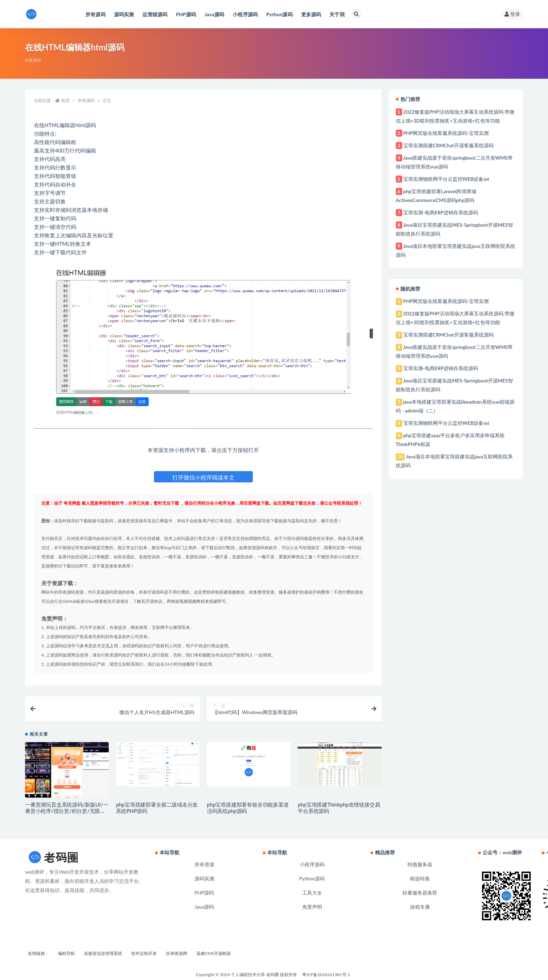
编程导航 (66, 953)
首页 (65, 100)
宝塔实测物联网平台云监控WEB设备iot (446, 179)
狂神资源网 (177, 953)
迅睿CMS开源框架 (214, 953)
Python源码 (312, 878)
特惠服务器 (420, 864)
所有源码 (33, 60)
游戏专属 (420, 907)
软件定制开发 (144, 953)
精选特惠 (420, 878)
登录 (512, 14)
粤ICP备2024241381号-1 (326, 975)
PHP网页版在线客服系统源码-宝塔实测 (446, 133)
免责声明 (312, 907)
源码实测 (204, 878)
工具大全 (312, 893)
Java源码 (204, 907)
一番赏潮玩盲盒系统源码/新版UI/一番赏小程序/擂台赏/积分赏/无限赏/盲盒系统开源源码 (67, 811)
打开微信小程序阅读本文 (203, 477)
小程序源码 (312, 864)
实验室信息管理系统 (103, 953)
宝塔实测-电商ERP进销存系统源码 (441, 212)
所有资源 (204, 864)
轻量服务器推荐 (420, 893)
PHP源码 (204, 893)
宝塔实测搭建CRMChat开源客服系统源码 (448, 145)
